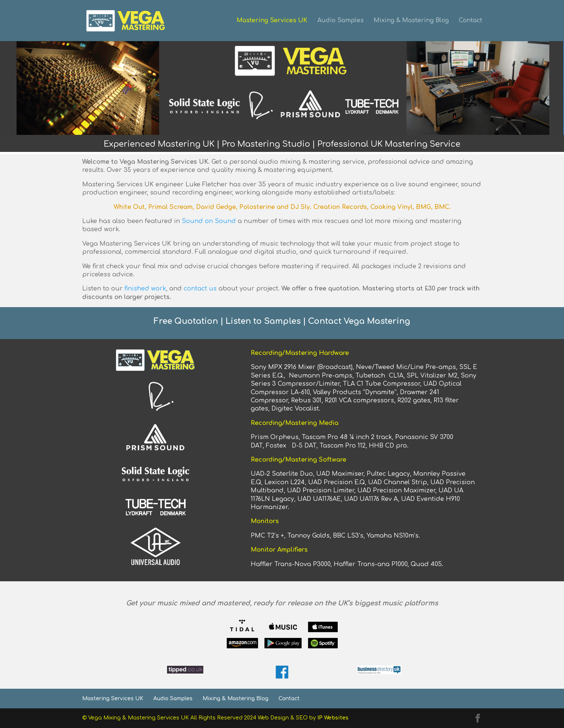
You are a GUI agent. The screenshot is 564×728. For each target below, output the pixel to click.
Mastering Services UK (272, 21)
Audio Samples (341, 21)
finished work (145, 289)
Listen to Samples (263, 321)
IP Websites (333, 718)
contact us (200, 289)
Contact (470, 21)
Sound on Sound (209, 221)
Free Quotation (186, 321)
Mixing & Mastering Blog (411, 21)
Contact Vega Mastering (359, 321)
